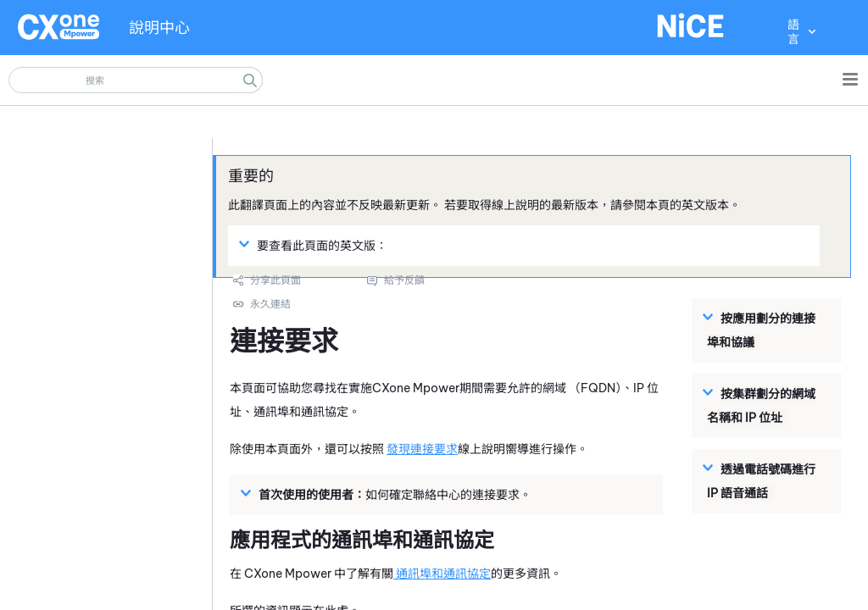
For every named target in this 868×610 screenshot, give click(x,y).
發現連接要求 (422, 449)
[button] (250, 80)
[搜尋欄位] (136, 80)
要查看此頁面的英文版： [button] (315, 245)
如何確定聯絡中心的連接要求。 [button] (388, 494)
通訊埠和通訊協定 (442, 574)
